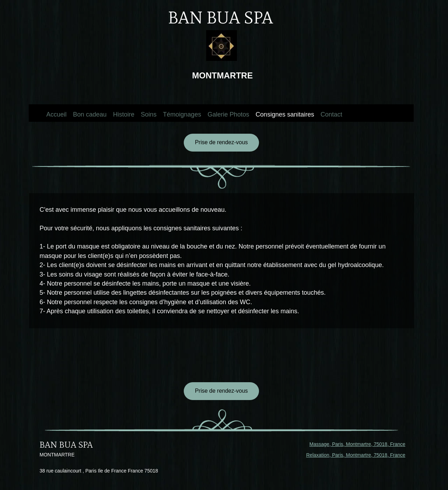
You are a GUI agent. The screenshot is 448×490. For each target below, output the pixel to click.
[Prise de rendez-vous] (221, 143)
